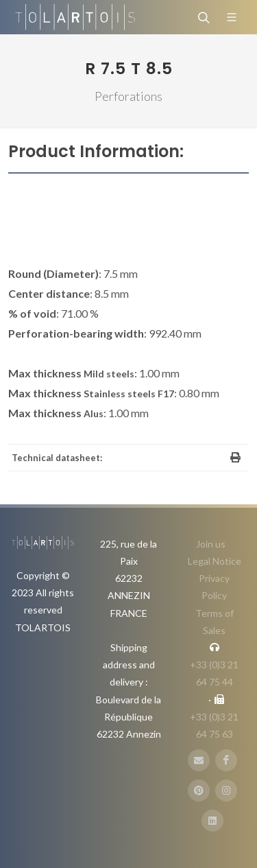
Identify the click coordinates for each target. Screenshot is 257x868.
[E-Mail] (199, 760)
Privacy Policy (214, 587)
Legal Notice (215, 561)
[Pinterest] (199, 790)
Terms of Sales (215, 622)
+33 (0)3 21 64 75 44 (214, 673)
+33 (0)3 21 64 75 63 (214, 725)
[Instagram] (226, 790)
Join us (211, 544)
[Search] (202, 17)
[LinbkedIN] (212, 821)
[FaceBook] (226, 760)
